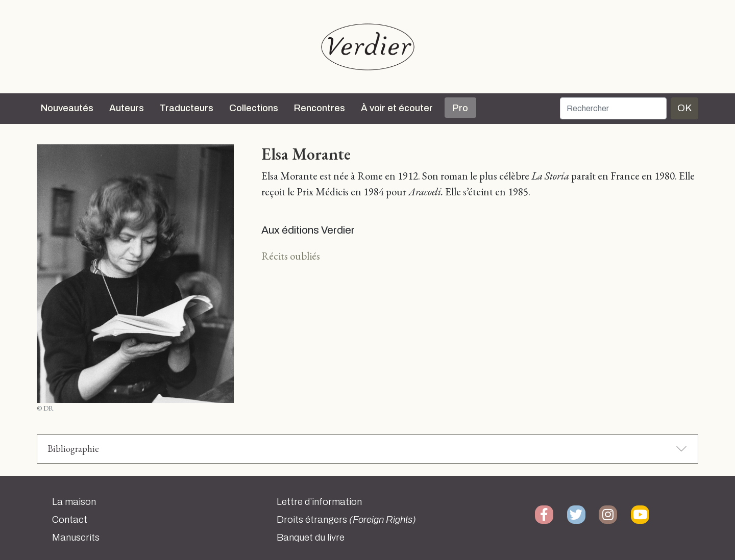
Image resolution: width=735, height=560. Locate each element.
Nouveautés (67, 108)
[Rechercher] (613, 108)
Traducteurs (187, 108)
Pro (460, 108)
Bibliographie (73, 449)
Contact (70, 520)
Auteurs (127, 108)
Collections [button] (254, 108)
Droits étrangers (346, 520)
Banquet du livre (311, 538)
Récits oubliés (291, 256)
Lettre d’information (319, 502)
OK (684, 108)
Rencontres (320, 108)
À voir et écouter (397, 108)
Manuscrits (76, 538)
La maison (74, 502)
